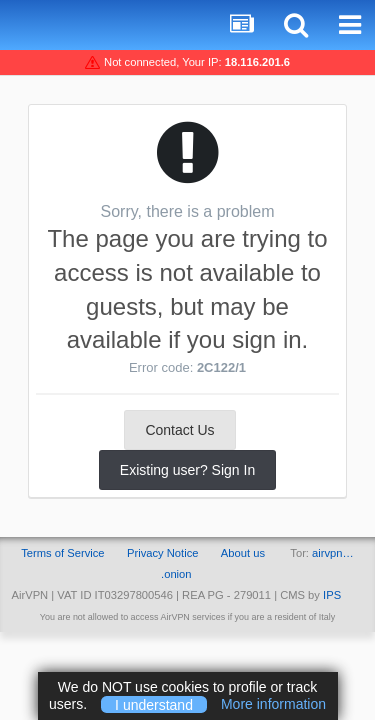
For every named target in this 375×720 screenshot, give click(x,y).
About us (243, 553)
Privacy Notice (163, 553)
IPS (332, 595)
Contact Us (179, 430)
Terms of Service (62, 553)
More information (273, 704)
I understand (154, 704)
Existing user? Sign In (187, 470)
